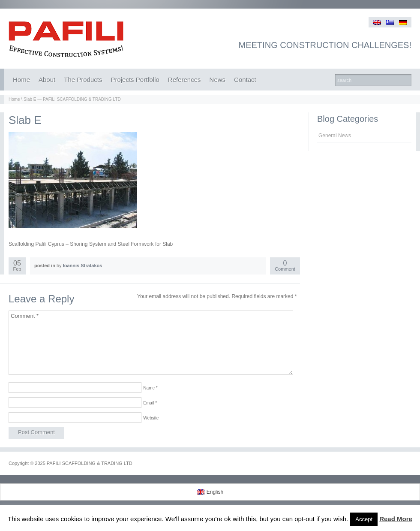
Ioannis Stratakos (83, 265)
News (218, 80)
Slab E (25, 120)
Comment (285, 266)
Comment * (151, 343)
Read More (396, 519)
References (184, 80)
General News (335, 136)
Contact (245, 80)
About (47, 80)
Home (21, 80)
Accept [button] (364, 519)
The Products (83, 80)
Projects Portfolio (135, 80)
